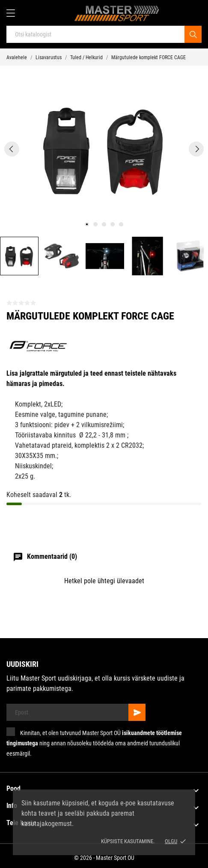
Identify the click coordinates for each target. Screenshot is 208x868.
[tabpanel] (104, 149)
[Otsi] (193, 34)
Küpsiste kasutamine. (128, 841)
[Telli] (137, 712)
